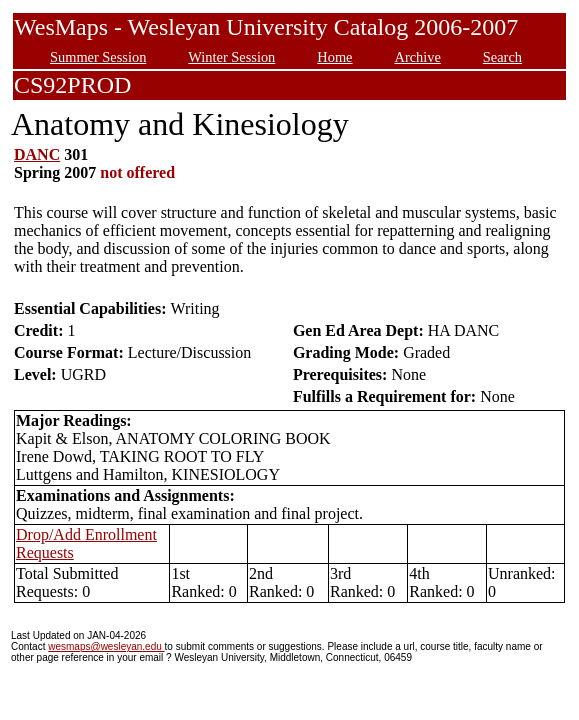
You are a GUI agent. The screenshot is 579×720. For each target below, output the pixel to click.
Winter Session (231, 57)
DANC (37, 154)
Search (502, 57)
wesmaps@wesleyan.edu (106, 646)
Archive (417, 57)
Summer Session (98, 57)
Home (334, 57)
